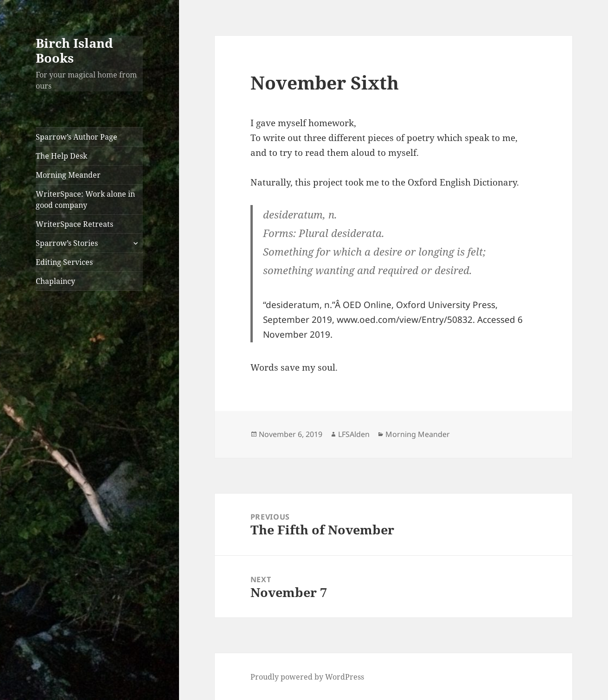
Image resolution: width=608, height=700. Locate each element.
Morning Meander (68, 175)
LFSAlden (354, 434)
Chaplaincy (55, 281)
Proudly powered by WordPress (307, 677)
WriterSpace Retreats (74, 224)
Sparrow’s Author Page (77, 137)
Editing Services (64, 262)
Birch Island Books (74, 50)
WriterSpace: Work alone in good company (85, 199)
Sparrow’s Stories (67, 243)
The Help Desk (61, 156)
